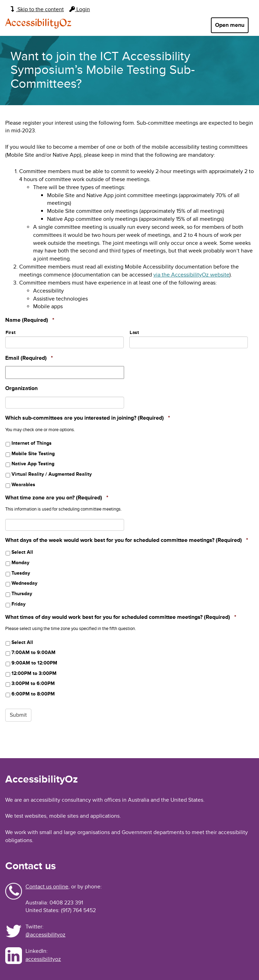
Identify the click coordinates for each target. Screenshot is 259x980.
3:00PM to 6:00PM (33, 683)
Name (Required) (30, 320)
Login (80, 9)
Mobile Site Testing (33, 454)
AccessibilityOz (38, 23)
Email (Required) (29, 358)
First (10, 333)
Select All (22, 552)
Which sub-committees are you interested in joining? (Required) (88, 418)
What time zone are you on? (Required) (57, 498)
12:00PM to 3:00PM (34, 673)
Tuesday (21, 573)
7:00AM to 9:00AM (33, 652)
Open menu (230, 25)
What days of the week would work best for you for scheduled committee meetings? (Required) (127, 540)
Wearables (23, 485)
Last (134, 333)
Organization (21, 388)
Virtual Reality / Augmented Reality (52, 474)
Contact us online (47, 887)
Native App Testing (33, 464)
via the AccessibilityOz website (191, 275)
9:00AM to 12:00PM (34, 663)
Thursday (22, 594)
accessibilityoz (43, 959)
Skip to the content (37, 9)
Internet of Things (32, 443)
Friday (18, 604)
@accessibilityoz (45, 935)
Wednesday (24, 583)
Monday (20, 563)
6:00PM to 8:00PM (33, 694)
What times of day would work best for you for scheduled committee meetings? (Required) (121, 617)
